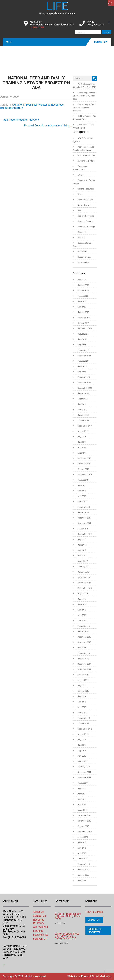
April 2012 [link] (82, 756)
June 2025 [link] (82, 301)
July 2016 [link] (82, 599)
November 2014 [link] (84, 669)
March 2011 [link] (83, 810)
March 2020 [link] (83, 410)
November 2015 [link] (84, 642)
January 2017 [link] (83, 572)
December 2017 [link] (84, 518)
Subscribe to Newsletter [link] (94, 931)
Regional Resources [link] (86, 216)
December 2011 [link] (84, 772)
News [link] (80, 194)
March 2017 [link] (83, 561)
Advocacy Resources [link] (86, 155)
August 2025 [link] (83, 296)
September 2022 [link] (85, 388)
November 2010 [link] (84, 821)
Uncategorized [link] (84, 262)
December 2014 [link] (84, 664)
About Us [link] (38, 912)
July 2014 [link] (82, 686)
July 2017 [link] (82, 539)
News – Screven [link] (84, 205)
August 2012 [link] (83, 734)
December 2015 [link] (84, 637)
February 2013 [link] (84, 718)
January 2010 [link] (83, 870)
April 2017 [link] (82, 556)
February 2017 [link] (84, 567)
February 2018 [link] (84, 507)
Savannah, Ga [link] (41, 935)
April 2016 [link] (82, 615)
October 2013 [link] (83, 691)
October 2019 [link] (83, 420)
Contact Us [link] (39, 916)
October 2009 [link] (83, 875)
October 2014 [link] (83, 675)
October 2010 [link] (83, 826)
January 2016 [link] (83, 631)
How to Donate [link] (94, 912)
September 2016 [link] (85, 588)
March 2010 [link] (83, 859)
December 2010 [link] (84, 815)
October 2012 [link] (83, 723)
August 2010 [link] (83, 837)
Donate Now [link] (94, 920)
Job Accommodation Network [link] (20, 120)
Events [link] (80, 175)
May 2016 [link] (82, 610)
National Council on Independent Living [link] (48, 126)
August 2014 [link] (83, 680)
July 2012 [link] (82, 740)
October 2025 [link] (83, 291)
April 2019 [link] (82, 448)
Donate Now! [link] (101, 42)
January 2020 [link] (83, 415)
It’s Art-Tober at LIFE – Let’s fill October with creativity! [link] (84, 108)
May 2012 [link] (82, 751)
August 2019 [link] (83, 431)
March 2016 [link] (83, 621)
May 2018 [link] (82, 491)
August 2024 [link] (83, 334)
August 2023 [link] (83, 361)
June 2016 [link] (82, 604)
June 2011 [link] (82, 794)
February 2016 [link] (84, 626)
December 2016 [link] (84, 577)
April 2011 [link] (82, 805)
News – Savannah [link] (85, 200)
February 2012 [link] (84, 767)
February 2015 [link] (84, 653)
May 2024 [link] (82, 345)
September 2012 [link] (85, 729)
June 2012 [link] (82, 745)
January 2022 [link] (83, 393)
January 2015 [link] (83, 659)
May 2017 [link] (82, 550)
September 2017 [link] (85, 534)
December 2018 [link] (84, 458)
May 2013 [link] (82, 702)
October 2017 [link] (83, 529)
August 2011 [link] (83, 783)
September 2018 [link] (85, 475)
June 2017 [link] (82, 545)
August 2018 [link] (83, 480)
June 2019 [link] (82, 442)
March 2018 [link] (83, 502)
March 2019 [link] (83, 453)
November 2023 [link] (84, 356)
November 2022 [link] (84, 383)
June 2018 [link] (82, 485)
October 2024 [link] (83, 323)
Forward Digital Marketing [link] (96, 976)
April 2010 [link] (82, 853)
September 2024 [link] (85, 328)
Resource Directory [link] (11, 108)
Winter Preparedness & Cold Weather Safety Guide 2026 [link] (85, 96)
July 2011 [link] (82, 788)
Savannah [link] (82, 232)
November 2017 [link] (84, 523)
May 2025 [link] (82, 307)
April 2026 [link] (82, 280)
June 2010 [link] (82, 842)
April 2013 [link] (82, 707)
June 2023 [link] (82, 366)
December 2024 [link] (84, 318)
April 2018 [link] (82, 496)
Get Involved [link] (40, 927)
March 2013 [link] (83, 713)
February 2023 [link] (84, 377)
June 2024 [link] (82, 339)
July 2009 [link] (82, 880)
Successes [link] (82, 252)
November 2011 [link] (84, 778)
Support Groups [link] (84, 257)
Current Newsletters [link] (86, 161)
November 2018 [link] (84, 464)
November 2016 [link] (84, 583)
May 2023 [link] (82, 372)
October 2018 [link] (83, 469)
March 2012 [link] (83, 761)
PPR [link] (79, 210)
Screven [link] (81, 238)
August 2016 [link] (83, 594)
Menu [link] (9, 42)
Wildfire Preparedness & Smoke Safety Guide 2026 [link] (68, 916)
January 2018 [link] (83, 512)
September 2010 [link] (85, 832)
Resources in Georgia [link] (86, 227)
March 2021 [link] (83, 399)
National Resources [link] (86, 189)
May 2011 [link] (82, 799)
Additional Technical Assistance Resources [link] (38, 105)
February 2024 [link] (84, 350)
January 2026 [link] (83, 285)
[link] (111, 3)
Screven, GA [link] (40, 939)
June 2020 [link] (82, 404)
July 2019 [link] (82, 437)
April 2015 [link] (82, 648)
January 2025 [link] (83, 312)
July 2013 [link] (82, 696)
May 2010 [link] (82, 848)
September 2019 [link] (85, 426)
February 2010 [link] (84, 864)
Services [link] (38, 931)
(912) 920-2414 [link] (95, 25)
